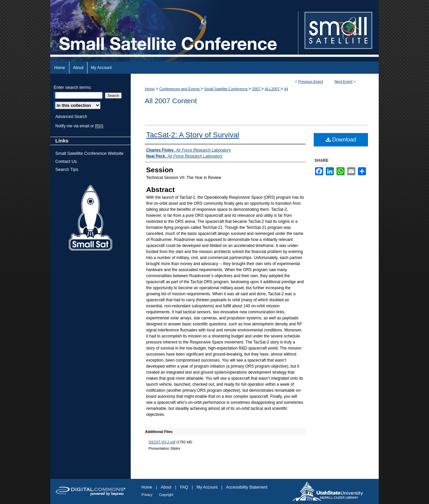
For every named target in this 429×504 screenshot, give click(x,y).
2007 (257, 89)
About (166, 487)
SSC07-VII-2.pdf (162, 442)
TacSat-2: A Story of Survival (193, 135)
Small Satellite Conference (226, 89)
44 (286, 89)
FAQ (184, 487)
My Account (207, 487)
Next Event (344, 81)
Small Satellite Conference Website (89, 153)
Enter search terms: (73, 87)
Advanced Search (71, 117)
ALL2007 (273, 89)
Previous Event (311, 81)
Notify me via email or (79, 126)
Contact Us (66, 161)
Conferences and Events (180, 89)
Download (341, 140)
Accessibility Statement (247, 487)
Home (150, 89)
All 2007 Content (171, 101)
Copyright (166, 495)
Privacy (147, 495)
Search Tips (67, 169)
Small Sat (90, 218)
